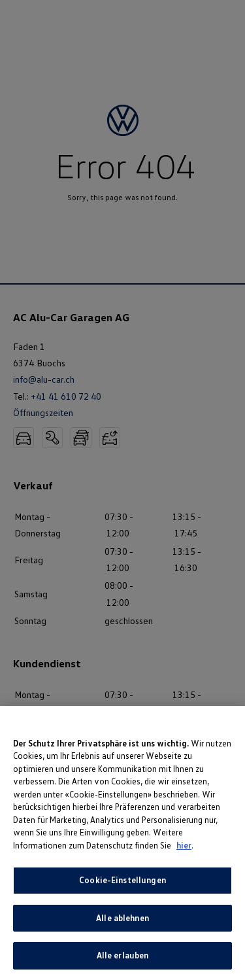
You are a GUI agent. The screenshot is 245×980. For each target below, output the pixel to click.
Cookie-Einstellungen (122, 881)
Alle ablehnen (122, 918)
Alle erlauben (123, 956)
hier (184, 845)
